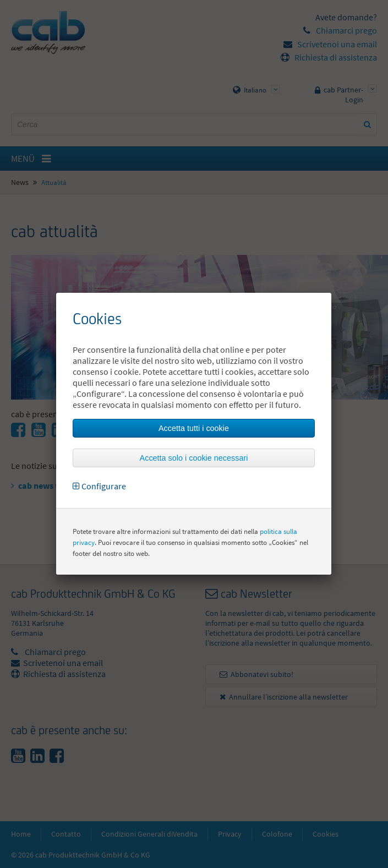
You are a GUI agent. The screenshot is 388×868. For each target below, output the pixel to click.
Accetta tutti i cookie (194, 428)
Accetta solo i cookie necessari (194, 458)
